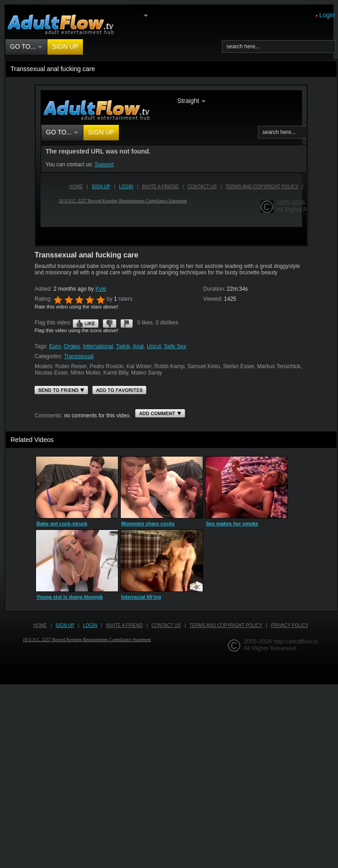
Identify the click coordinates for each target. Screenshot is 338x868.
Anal (138, 346)
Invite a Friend (125, 625)
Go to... (26, 47)
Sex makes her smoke (232, 524)
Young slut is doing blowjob (70, 597)
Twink (123, 346)
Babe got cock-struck (62, 524)
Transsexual (79, 356)
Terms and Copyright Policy (226, 625)
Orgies (72, 346)
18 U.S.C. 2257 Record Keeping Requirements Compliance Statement (87, 639)
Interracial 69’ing (141, 597)
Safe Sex (175, 346)
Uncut (154, 346)
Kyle (100, 289)
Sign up (65, 46)
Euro (55, 346)
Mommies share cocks (148, 524)
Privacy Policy (290, 625)
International (98, 346)
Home (40, 625)
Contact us (166, 625)
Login (327, 15)
